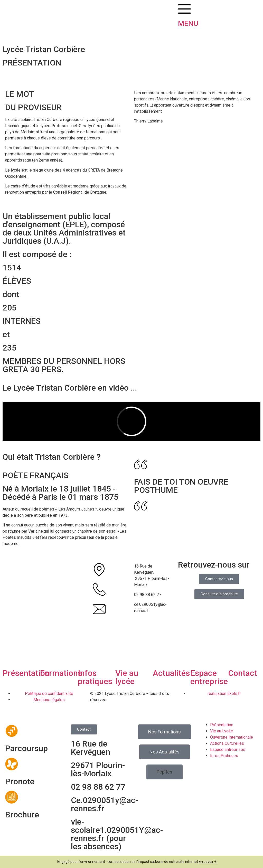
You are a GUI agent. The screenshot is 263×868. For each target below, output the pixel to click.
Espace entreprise (209, 677)
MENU (188, 23)
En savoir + (208, 862)
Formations (61, 673)
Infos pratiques (95, 677)
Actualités (171, 673)
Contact (243, 673)
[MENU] (184, 9)
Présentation (26, 673)
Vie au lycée (127, 677)
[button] (165, 772)
